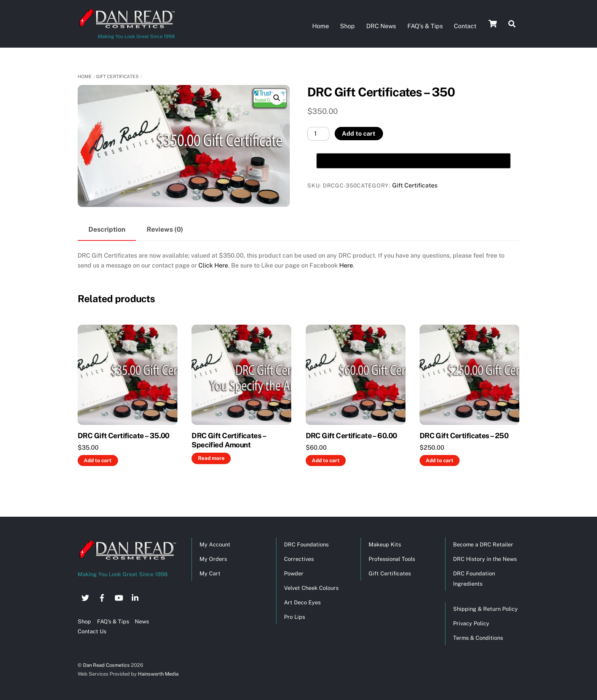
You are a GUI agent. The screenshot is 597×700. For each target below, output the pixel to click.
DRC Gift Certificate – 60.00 (351, 435)
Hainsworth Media (158, 674)
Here (346, 265)
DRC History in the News (485, 558)
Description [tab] (107, 229)
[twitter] (85, 596)
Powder (294, 573)
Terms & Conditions (478, 637)
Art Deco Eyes (302, 602)
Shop (347, 26)
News (142, 621)
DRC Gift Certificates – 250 (464, 435)
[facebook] (102, 596)
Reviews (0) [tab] (165, 229)
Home (321, 26)
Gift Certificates (117, 76)
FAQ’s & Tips (425, 26)
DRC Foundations (306, 544)
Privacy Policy (471, 623)
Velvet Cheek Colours (311, 587)
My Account (215, 544)
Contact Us (92, 631)
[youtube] (119, 596)
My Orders (213, 558)
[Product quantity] (318, 133)
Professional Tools (392, 558)
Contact (465, 26)
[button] (277, 98)
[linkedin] (136, 596)
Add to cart (359, 133)
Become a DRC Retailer (483, 544)
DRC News (381, 26)
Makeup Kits (385, 544)
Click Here (213, 265)
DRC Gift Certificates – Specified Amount (229, 440)
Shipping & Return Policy (485, 608)
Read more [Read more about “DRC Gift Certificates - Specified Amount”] (211, 458)
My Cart (210, 573)
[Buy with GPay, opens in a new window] (413, 160)
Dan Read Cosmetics (106, 664)
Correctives (299, 558)
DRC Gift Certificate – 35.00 (124, 435)
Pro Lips (295, 616)
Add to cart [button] (98, 460)
